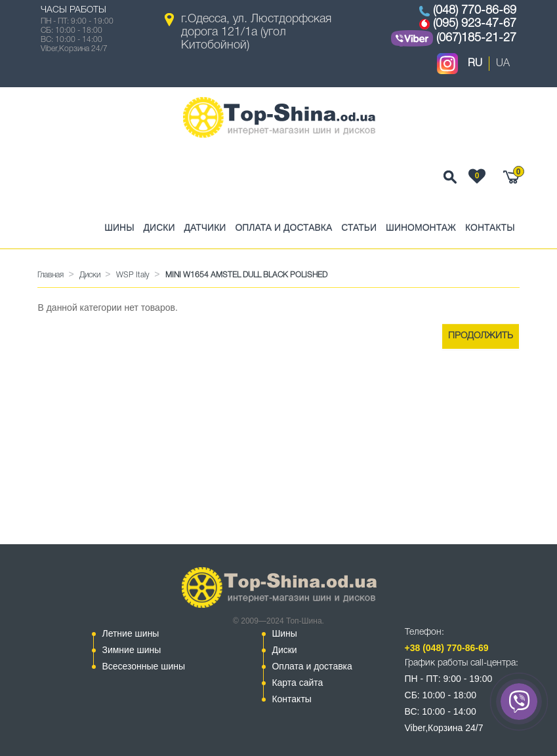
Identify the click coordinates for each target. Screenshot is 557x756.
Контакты (490, 228)
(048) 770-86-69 (475, 10)
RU (475, 64)
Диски (159, 228)
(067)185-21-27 (476, 38)
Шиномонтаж (421, 228)
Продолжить (481, 336)
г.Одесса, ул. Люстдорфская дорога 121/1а (256, 32)
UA (503, 64)
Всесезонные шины (143, 666)
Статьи (359, 228)
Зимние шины (131, 650)
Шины (119, 228)
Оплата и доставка (283, 228)
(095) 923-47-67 (475, 24)
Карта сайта (297, 683)
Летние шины (130, 633)
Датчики (205, 228)
